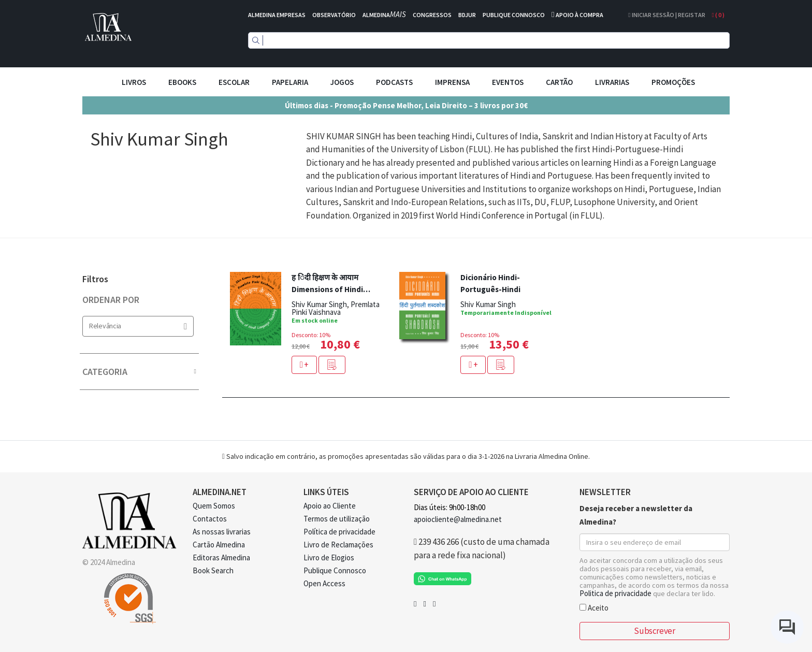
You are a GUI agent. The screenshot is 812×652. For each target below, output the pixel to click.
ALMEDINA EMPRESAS (277, 15)
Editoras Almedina (221, 557)
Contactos (210, 519)
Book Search (213, 570)
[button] (332, 365)
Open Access (324, 583)
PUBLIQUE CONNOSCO (514, 15)
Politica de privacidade (615, 593)
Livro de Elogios (329, 557)
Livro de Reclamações (338, 545)
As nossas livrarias (222, 532)
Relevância (138, 326)
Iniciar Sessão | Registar (666, 15)
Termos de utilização (337, 519)
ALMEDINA (384, 15)
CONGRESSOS (432, 15)
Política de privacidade (339, 532)
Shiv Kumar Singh (319, 304)
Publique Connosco (335, 570)
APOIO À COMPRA (579, 15)
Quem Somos (214, 506)
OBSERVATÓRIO (334, 15)
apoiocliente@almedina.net (458, 519)
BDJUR (467, 15)
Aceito (594, 607)
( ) (718, 15)
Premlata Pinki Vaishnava (336, 308)
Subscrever (654, 631)
